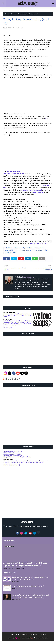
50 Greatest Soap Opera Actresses (13, 451)
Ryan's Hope (24, 324)
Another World (16, 321)
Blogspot (17, 638)
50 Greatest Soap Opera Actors (12, 453)
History (18, 250)
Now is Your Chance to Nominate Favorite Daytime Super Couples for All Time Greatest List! (30, 578)
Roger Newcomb (10, 28)
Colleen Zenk (33, 461)
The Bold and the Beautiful (21, 314)
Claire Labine (7, 461)
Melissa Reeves (42, 461)
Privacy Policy (34, 635)
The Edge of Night (24, 322)
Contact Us (44, 635)
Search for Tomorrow (15, 325)
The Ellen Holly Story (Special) (12, 465)
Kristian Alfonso (38, 250)
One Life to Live (15, 324)
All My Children (13, 14)
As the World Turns (27, 321)
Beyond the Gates (8, 314)
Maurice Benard (40, 462)
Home (6, 14)
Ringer (46, 250)
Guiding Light (7, 324)
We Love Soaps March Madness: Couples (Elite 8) (28, 586)
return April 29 (38, 192)
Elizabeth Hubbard (22, 462)
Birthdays (18, 248)
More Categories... (8, 328)
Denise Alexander (16, 461)
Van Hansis (25, 461)
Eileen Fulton (31, 462)
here (47, 119)
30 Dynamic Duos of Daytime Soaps (13, 456)
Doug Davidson (12, 462)
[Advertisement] (18, 350)
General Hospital (39, 248)
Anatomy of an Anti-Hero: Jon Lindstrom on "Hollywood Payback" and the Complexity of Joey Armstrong (25, 564)
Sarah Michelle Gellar (10, 253)
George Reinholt (9, 250)
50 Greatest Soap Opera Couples (12, 454)
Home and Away (27, 250)
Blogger (32, 638)
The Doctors (15, 322)
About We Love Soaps (22, 635)
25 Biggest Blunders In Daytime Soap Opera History (17, 457)
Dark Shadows (7, 322)
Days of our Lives (28, 248)
